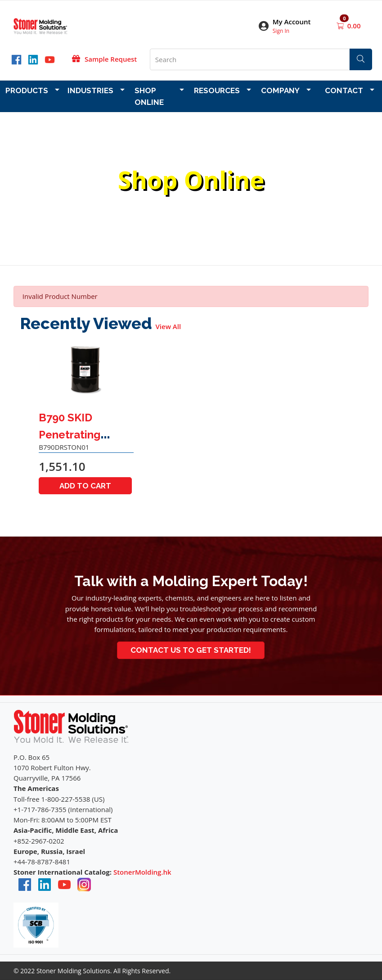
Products (27, 90)
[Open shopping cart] (341, 26)
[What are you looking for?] (250, 59)
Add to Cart (85, 486)
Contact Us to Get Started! (191, 650)
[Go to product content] (86, 370)
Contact (344, 90)
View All (169, 326)
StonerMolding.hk (142, 872)
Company (280, 90)
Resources (217, 90)
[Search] (361, 59)
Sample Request (111, 59)
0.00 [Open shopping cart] (354, 26)
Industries (90, 90)
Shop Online (149, 96)
